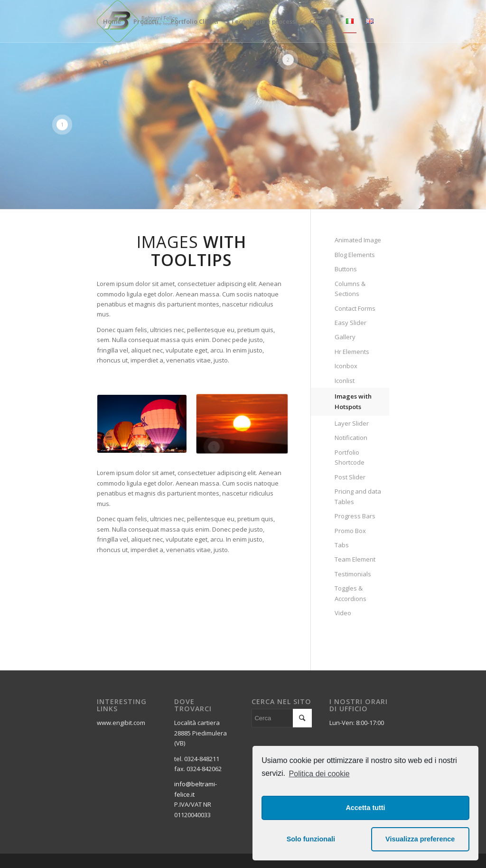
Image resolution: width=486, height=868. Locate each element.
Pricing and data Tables (358, 496)
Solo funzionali (311, 839)
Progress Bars (355, 516)
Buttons (346, 269)
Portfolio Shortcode (350, 457)
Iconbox (346, 366)
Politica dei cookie (319, 774)
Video (343, 613)
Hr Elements (352, 352)
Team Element (355, 559)
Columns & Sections (350, 289)
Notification (351, 438)
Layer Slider (352, 423)
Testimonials (353, 574)
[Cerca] (106, 63)
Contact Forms (355, 308)
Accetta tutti (365, 808)
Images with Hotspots (353, 401)
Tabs (342, 545)
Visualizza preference (420, 839)
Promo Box (350, 531)
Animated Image (358, 240)
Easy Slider (350, 323)
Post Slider (350, 477)
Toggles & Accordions (350, 593)
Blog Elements (355, 255)
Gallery (345, 337)
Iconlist (345, 381)
